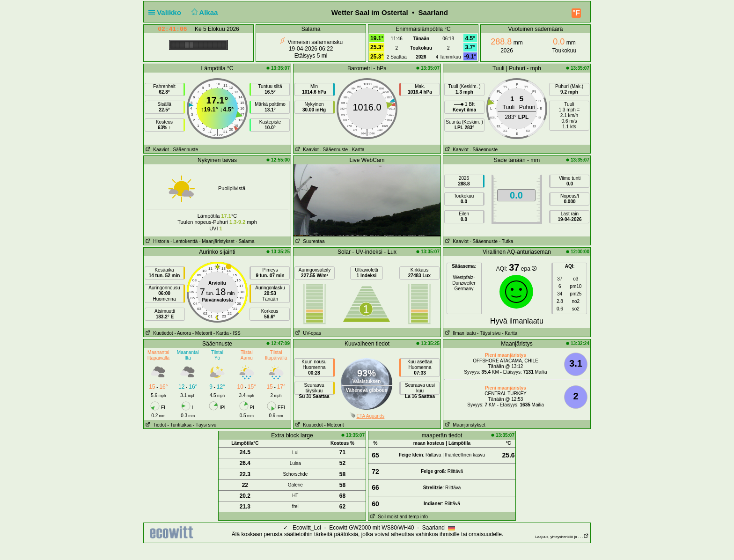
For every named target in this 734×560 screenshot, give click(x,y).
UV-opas (307, 333)
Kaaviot (156, 150)
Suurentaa (309, 241)
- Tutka (506, 241)
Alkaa (203, 12)
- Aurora (183, 333)
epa (529, 269)
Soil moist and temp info (398, 517)
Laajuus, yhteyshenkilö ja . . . (562, 537)
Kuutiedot (158, 333)
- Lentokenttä (184, 241)
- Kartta (357, 150)
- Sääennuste (184, 150)
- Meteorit (202, 333)
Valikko (167, 12)
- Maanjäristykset (217, 241)
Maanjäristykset (464, 425)
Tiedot (155, 425)
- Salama (245, 241)
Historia (156, 241)
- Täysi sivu (489, 333)
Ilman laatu (459, 333)
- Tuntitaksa (179, 425)
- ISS (235, 333)
